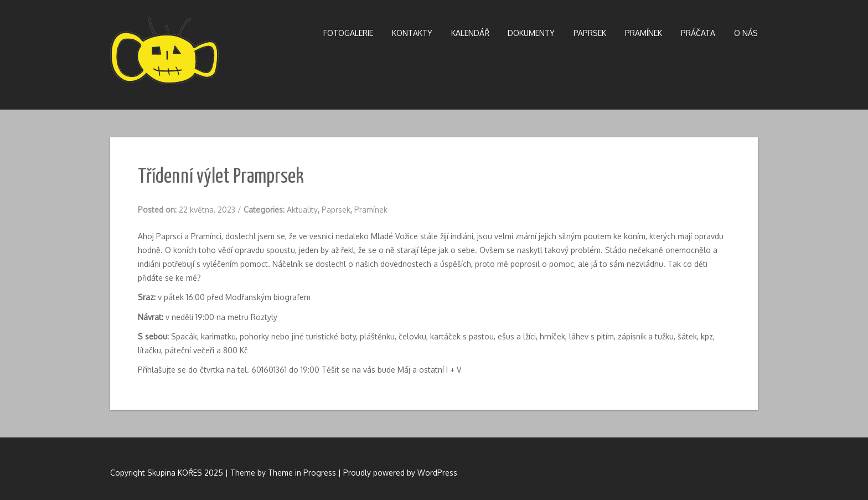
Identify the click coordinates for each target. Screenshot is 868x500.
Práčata (698, 33)
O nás (746, 33)
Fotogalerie (348, 33)
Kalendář (470, 33)
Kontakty (412, 33)
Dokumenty (531, 33)
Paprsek (590, 33)
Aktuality (302, 210)
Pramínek (644, 33)
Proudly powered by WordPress (400, 473)
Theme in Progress (302, 473)
